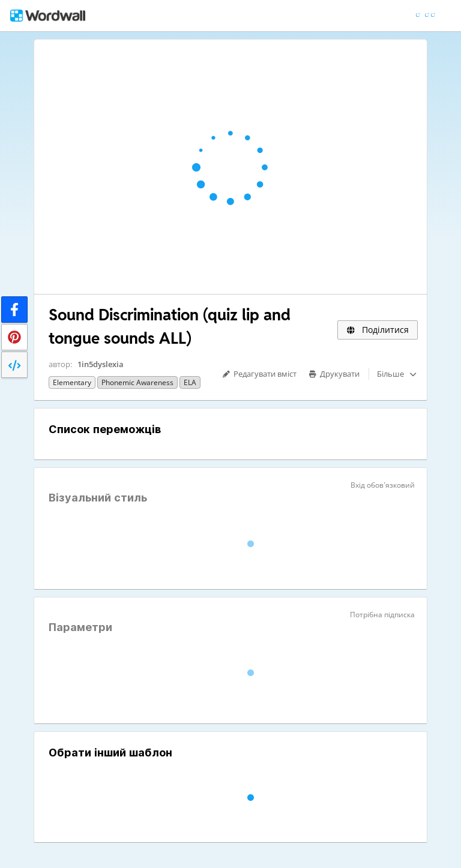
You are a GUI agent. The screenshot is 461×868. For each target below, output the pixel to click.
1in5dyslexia (101, 364)
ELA (190, 382)
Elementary (72, 382)
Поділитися (378, 330)
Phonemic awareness (137, 382)
